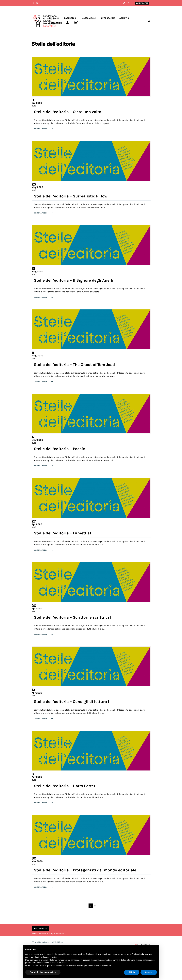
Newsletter (142, 3)
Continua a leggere (42, 129)
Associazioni (89, 18)
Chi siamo (54, 18)
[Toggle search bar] (149, 21)
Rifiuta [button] (132, 972)
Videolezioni (55, 23)
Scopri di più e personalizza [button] (43, 972)
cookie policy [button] (51, 957)
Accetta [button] (149, 972)
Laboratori (70, 18)
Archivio (124, 18)
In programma (108, 18)
